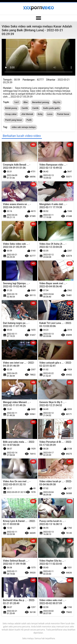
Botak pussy (11, 108)
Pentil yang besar (14, 120)
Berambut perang (41, 102)
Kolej (40, 114)
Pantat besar (63, 114)
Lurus (50, 114)
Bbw (26, 102)
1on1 (17, 102)
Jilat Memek (27, 114)
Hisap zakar (11, 114)
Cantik (25, 108)
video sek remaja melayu (24, 127)
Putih (29, 120)
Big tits (57, 102)
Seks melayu (28, 639)
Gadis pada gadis (51, 108)
